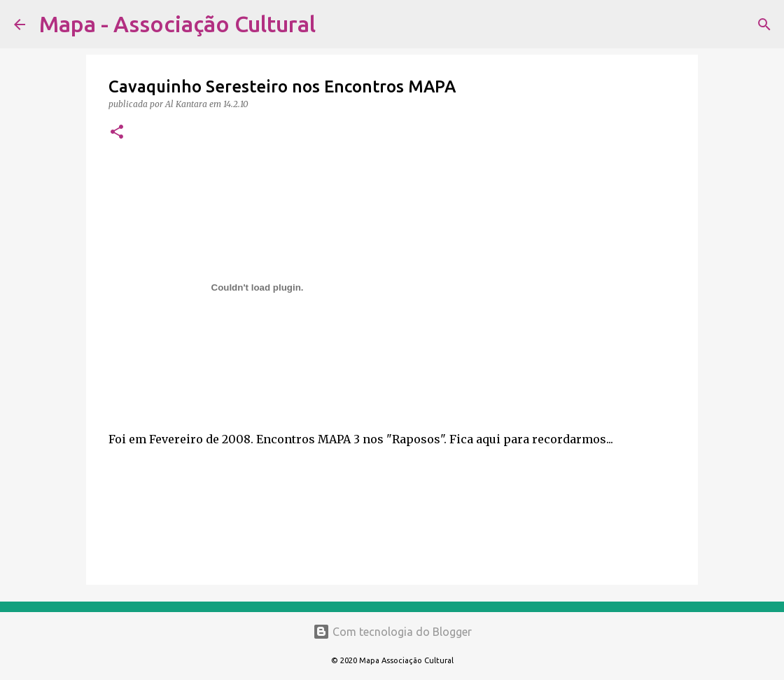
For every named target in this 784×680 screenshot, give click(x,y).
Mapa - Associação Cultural (177, 24)
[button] (117, 133)
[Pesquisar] (335, 25)
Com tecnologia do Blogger (392, 632)
